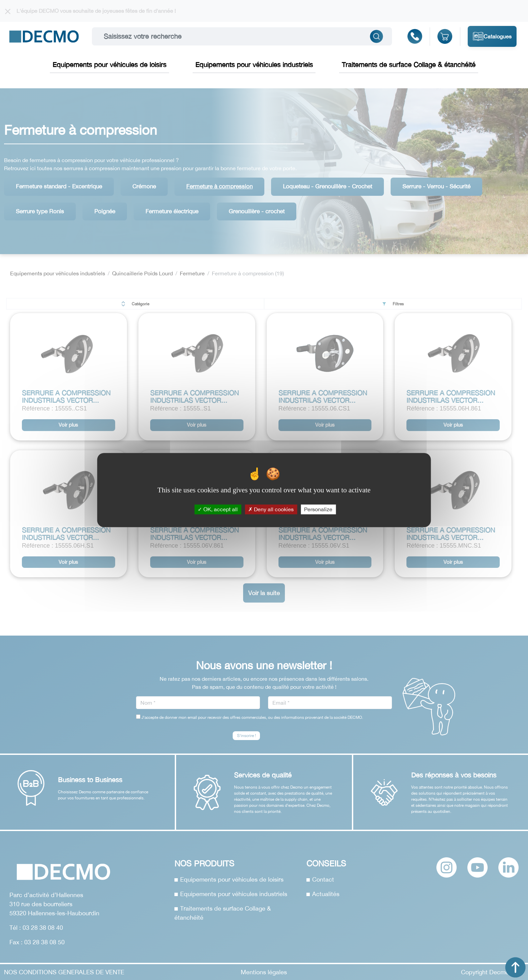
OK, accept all (218, 509)
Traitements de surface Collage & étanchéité (409, 65)
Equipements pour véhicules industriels (254, 65)
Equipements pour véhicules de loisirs (109, 65)
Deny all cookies (271, 509)
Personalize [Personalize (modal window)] (318, 509)
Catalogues (492, 36)
